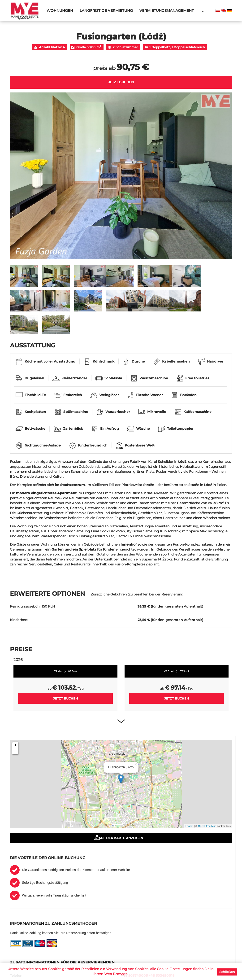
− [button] (15, 751)
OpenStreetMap (207, 826)
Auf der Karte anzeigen (121, 838)
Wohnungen (60, 11)
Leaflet (189, 826)
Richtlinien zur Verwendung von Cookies (115, 969)
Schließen (227, 972)
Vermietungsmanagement (167, 11)
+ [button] (15, 745)
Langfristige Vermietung (106, 11)
